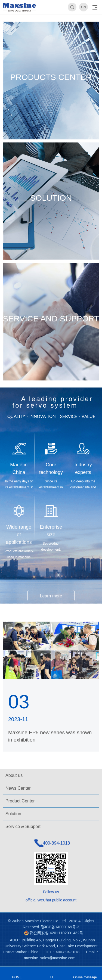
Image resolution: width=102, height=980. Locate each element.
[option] (51, 15)
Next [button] (97, 15)
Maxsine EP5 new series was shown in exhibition (50, 736)
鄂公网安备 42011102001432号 (56, 933)
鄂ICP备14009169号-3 (60, 927)
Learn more (51, 596)
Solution (13, 814)
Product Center (20, 801)
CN (83, 7)
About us (14, 775)
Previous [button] (5, 15)
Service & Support (23, 827)
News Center (18, 788)
